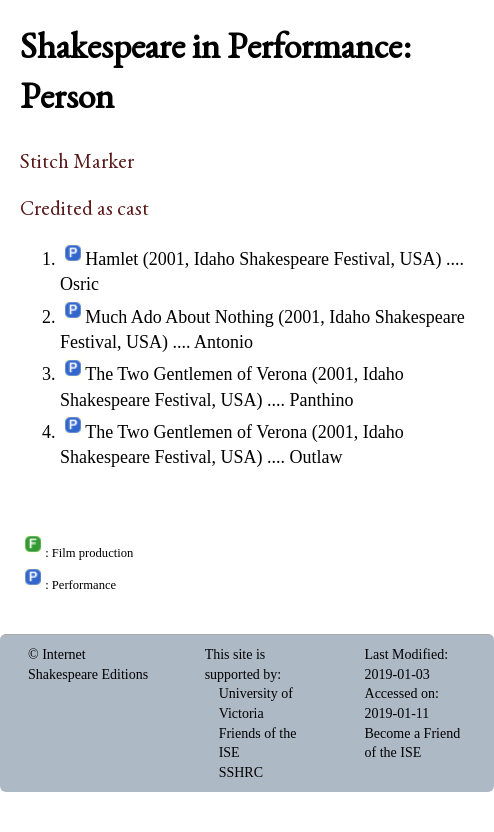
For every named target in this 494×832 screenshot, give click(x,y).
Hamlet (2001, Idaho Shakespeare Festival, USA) (263, 259)
